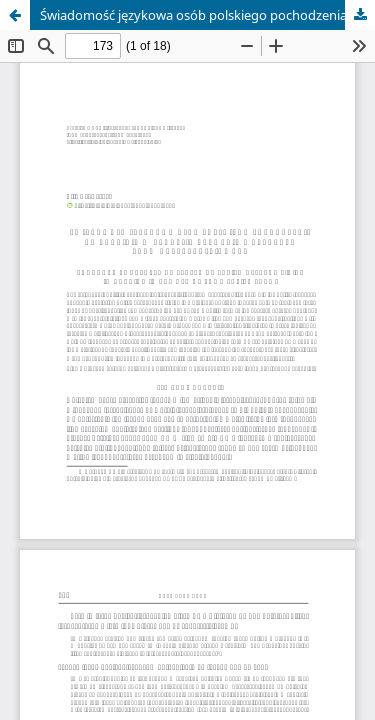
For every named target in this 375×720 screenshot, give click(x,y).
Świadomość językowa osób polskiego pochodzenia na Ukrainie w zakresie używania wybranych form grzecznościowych (207, 15)
